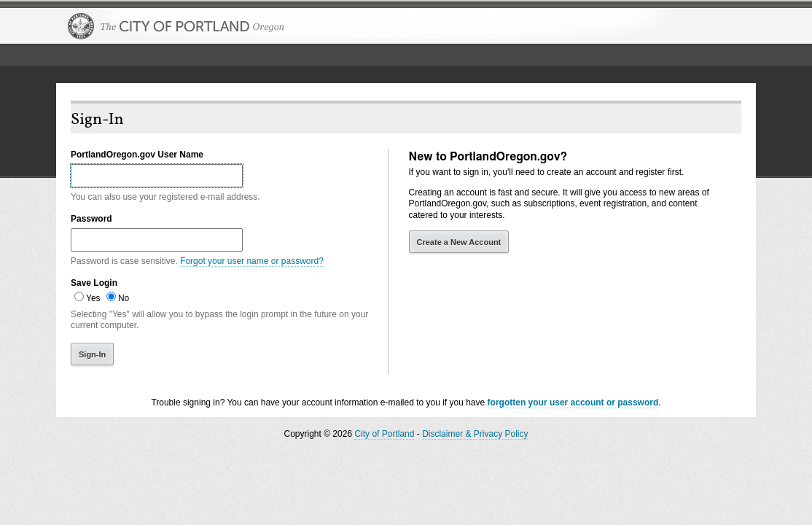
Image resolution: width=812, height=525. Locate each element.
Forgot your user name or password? (252, 261)
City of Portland (384, 434)
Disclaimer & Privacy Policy (475, 434)
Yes (93, 298)
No (124, 298)
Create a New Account (459, 242)
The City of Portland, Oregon (176, 26)
